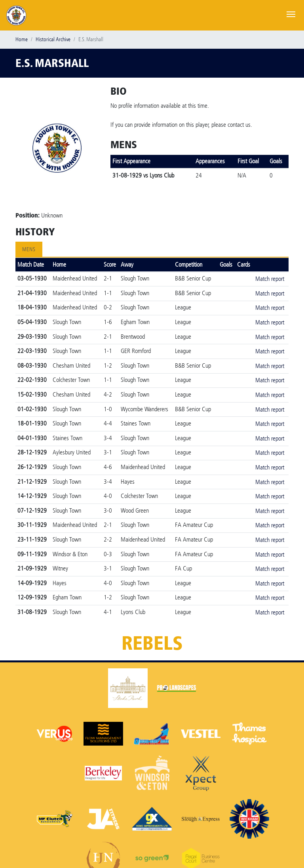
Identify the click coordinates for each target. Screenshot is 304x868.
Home (22, 39)
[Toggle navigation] (291, 13)
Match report (270, 279)
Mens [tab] (29, 249)
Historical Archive (53, 39)
